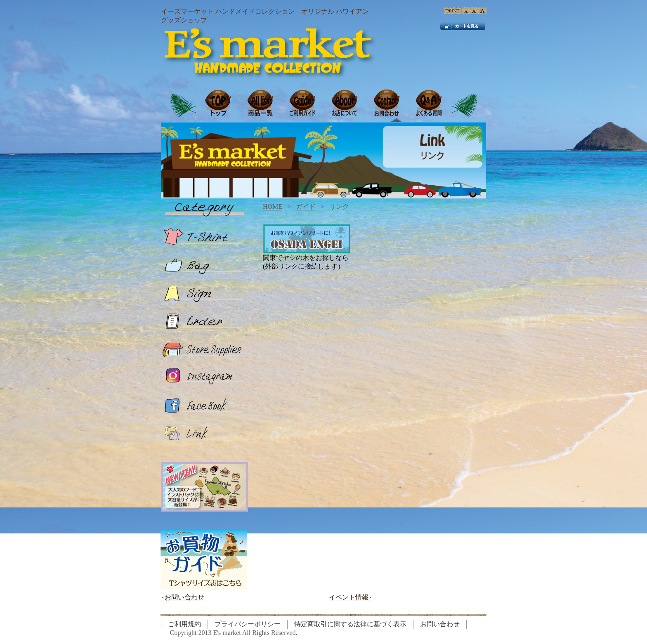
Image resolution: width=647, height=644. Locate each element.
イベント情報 (351, 597)
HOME (273, 206)
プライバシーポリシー (248, 624)
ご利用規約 (184, 624)
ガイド (306, 206)
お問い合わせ (183, 597)
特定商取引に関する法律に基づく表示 (350, 624)
